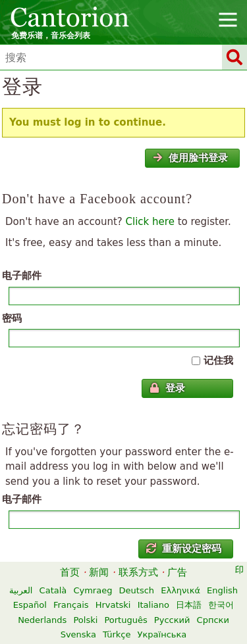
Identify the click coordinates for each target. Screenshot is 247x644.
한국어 (221, 605)
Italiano (153, 605)
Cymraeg (93, 590)
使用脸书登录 (190, 158)
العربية (21, 590)
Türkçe (117, 634)
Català (53, 590)
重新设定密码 (184, 549)
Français (71, 605)
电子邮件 (22, 276)
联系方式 (138, 572)
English (222, 590)
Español (30, 605)
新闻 (99, 572)
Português (125, 620)
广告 (177, 572)
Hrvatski (113, 605)
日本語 (189, 605)
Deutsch (137, 590)
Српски (213, 620)
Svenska (78, 634)
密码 (12, 318)
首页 (70, 572)
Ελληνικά (180, 590)
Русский (172, 620)
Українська (162, 634)
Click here (150, 222)
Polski (85, 620)
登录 (167, 388)
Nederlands (42, 620)
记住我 (218, 360)
